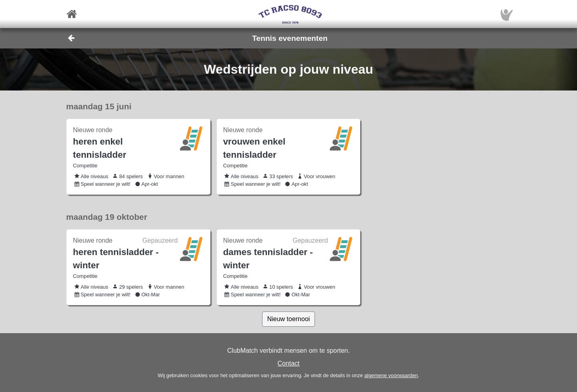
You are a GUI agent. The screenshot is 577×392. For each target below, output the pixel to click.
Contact (288, 363)
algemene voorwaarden (391, 375)
